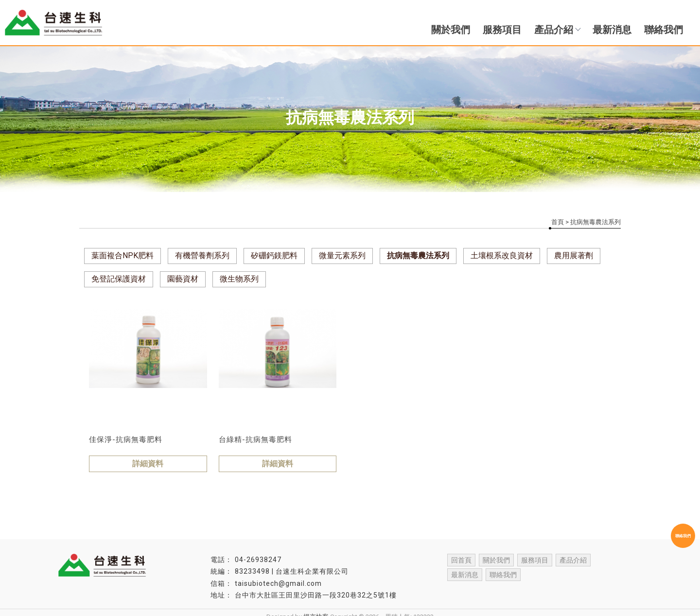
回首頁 (461, 560)
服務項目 (502, 30)
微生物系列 (239, 279)
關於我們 (451, 30)
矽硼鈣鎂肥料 (274, 255)
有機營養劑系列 (202, 255)
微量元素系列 (342, 255)
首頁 (558, 222)
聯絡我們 (664, 30)
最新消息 (612, 30)
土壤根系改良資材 (502, 255)
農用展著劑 (574, 255)
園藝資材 (183, 279)
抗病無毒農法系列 (418, 255)
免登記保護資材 (119, 279)
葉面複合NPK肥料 (122, 255)
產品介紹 (557, 30)
